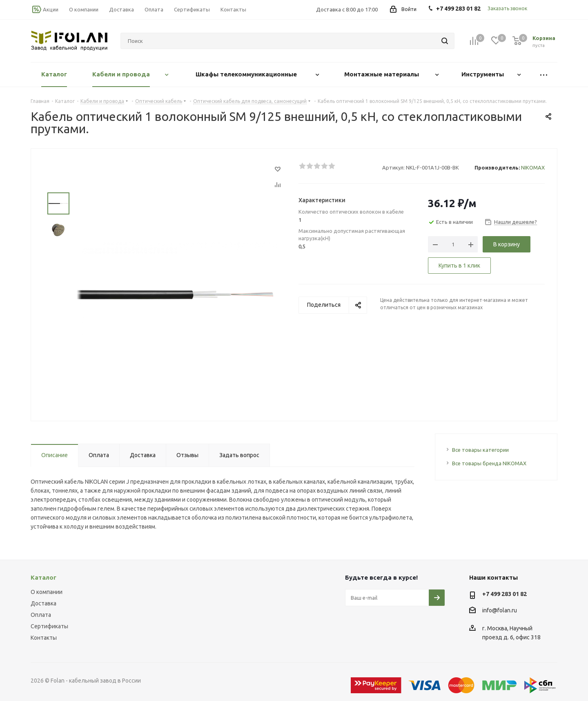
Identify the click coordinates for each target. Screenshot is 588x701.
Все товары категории (480, 450)
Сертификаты (49, 626)
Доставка (43, 603)
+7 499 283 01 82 (504, 594)
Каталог (43, 577)
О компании (47, 592)
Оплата (41, 615)
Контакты (44, 638)
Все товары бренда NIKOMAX (489, 463)
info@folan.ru (500, 610)
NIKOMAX (533, 167)
